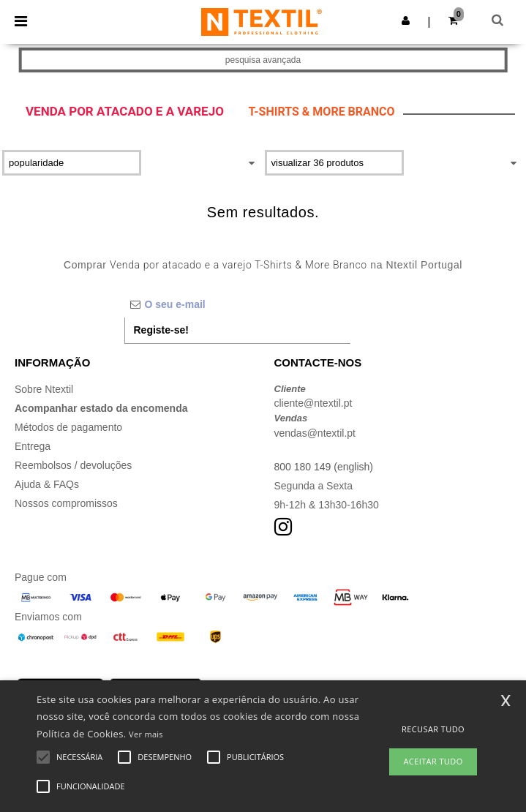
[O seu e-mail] (237, 304)
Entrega (33, 446)
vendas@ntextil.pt (315, 433)
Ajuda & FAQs (47, 484)
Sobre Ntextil (44, 389)
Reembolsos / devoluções (73, 465)
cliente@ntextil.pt (313, 403)
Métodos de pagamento (68, 427)
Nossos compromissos (66, 503)
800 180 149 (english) (324, 467)
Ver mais (146, 734)
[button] (406, 20)
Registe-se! (161, 330)
